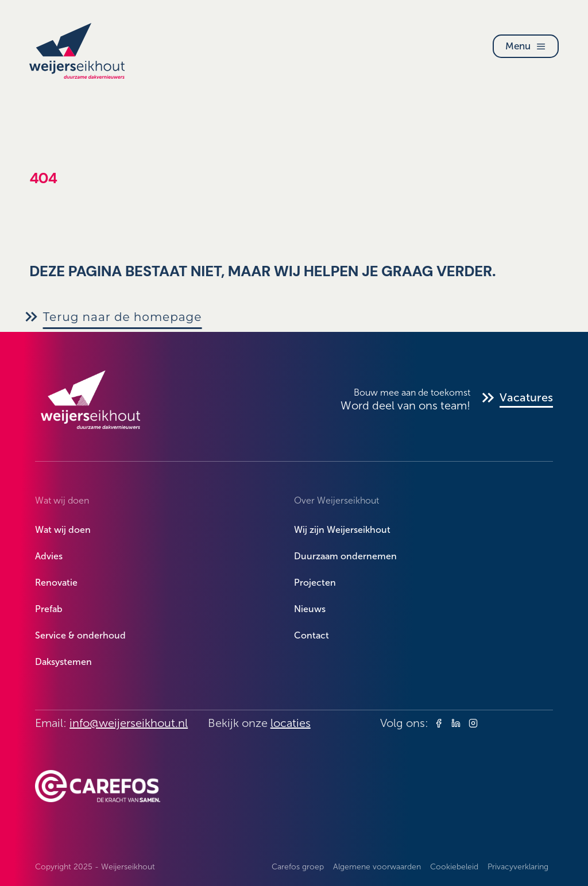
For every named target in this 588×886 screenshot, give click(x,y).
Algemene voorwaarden (377, 867)
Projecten (315, 583)
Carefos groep (298, 867)
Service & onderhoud (80, 635)
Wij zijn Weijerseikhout (342, 530)
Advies (49, 556)
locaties (291, 723)
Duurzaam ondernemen (345, 556)
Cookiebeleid (454, 867)
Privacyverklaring (518, 867)
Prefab (49, 609)
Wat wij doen (63, 530)
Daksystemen (63, 662)
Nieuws (310, 609)
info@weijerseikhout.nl (129, 723)
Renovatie (56, 583)
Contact (312, 635)
